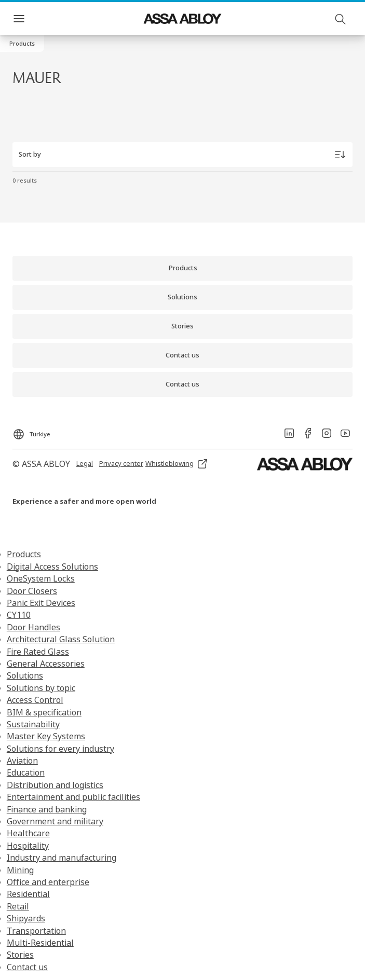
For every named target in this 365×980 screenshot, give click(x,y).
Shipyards (26, 918)
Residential (28, 894)
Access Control (35, 700)
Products (24, 554)
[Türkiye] (31, 431)
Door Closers (32, 591)
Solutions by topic (41, 688)
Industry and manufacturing (62, 858)
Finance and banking (47, 809)
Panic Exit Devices (41, 603)
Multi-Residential (40, 943)
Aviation (22, 761)
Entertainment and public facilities (73, 797)
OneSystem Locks (41, 578)
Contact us (27, 967)
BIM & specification (44, 712)
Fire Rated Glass (38, 652)
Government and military (55, 821)
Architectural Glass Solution (61, 639)
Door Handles (33, 627)
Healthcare (28, 833)
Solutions (25, 675)
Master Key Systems (46, 736)
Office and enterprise (48, 882)
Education (26, 772)
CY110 (19, 615)
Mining (20, 870)
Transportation (36, 931)
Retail (18, 906)
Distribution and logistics (55, 785)
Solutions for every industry (60, 749)
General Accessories (46, 664)
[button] (22, 44)
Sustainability (33, 724)
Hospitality (28, 846)
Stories (20, 955)
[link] (182, 268)
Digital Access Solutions (52, 567)
